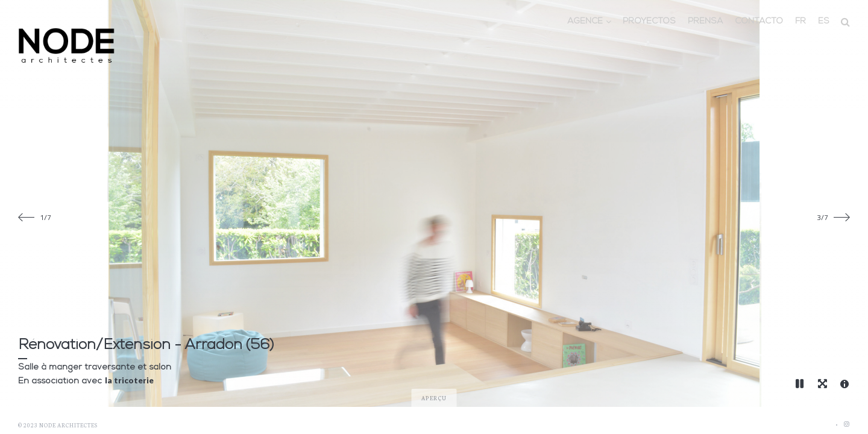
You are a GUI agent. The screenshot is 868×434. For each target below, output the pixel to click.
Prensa (705, 22)
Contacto (759, 22)
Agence (585, 22)
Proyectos (649, 22)
